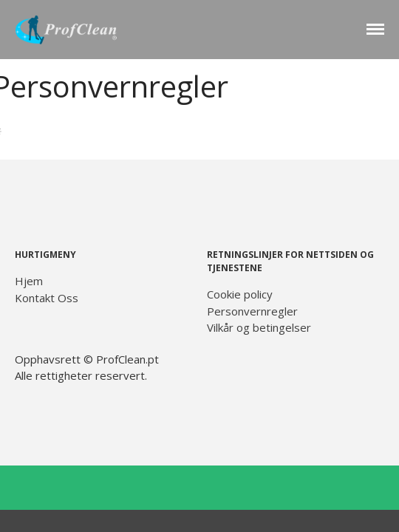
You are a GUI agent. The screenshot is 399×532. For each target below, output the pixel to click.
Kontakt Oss (47, 298)
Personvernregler (252, 311)
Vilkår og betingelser (259, 327)
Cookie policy (240, 294)
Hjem (29, 281)
